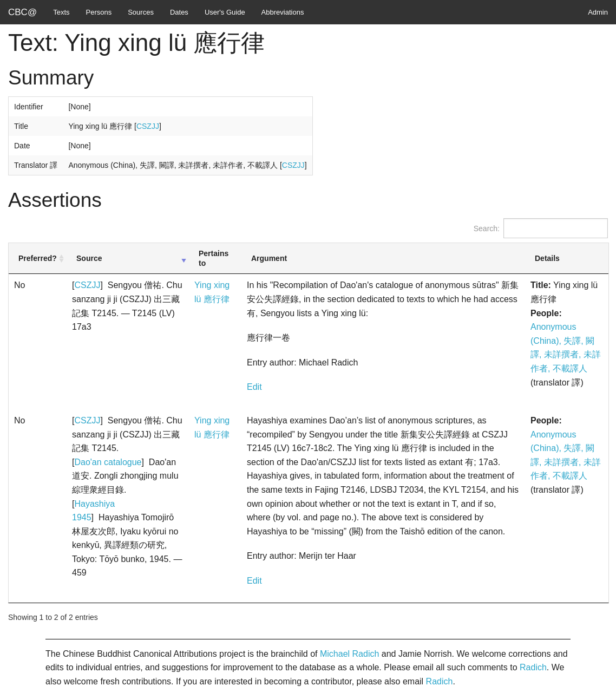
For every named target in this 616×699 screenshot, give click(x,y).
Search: (541, 228)
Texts (61, 12)
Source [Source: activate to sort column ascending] (89, 258)
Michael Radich (349, 654)
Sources (141, 12)
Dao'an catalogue (108, 462)
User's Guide (225, 12)
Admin (598, 12)
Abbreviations (283, 12)
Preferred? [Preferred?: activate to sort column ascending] (38, 258)
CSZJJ (148, 126)
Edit (254, 387)
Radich (533, 667)
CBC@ (22, 12)
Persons (99, 12)
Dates (179, 12)
